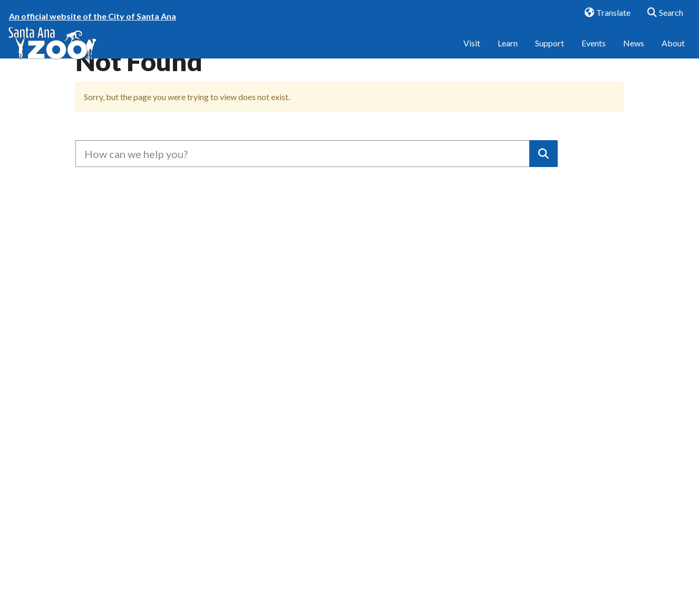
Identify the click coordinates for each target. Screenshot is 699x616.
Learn (508, 51)
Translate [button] (604, 13)
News (634, 51)
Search (662, 13)
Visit (472, 51)
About (673, 51)
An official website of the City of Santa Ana (93, 16)
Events (594, 51)
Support (550, 51)
